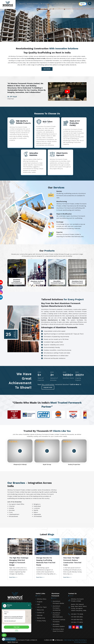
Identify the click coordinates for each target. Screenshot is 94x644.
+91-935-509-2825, (77, 617)
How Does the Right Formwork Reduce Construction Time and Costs (72, 561)
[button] (9, 271)
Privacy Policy (41, 621)
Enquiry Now (48, 387)
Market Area (41, 618)
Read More (47, 69)
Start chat (16, 627)
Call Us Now (75, 384)
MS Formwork (45, 4)
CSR (57, 4)
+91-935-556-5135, (77, 620)
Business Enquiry (9, 639)
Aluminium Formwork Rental (58, 602)
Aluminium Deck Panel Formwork (58, 630)
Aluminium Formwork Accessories (57, 608)
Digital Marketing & (80, 640)
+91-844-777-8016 (77, 622)
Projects (53, 4)
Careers (62, 4)
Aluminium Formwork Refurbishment (58, 615)
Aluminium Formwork (33, 4)
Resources (68, 4)
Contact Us (75, 4)
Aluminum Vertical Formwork (59, 621)
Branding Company (80, 642)
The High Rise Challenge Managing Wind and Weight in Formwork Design (19, 561)
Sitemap (40, 615)
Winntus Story (42, 599)
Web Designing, (69, 640)
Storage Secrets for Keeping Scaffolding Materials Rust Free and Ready (46, 561)
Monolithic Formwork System (59, 625)
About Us (23, 4)
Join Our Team (42, 607)
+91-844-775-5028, (77, 614)
